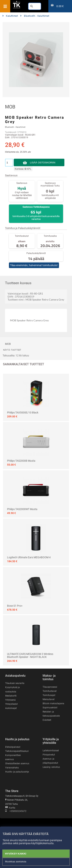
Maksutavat (49, 699)
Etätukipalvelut (13, 747)
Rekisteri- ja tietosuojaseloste (51, 714)
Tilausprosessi (50, 687)
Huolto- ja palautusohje (17, 772)
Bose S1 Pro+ (15, 606)
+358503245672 (16, 811)
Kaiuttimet (10, 16)
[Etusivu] (17, 8)
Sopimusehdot (50, 708)
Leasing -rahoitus (51, 767)
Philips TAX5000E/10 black (23, 413)
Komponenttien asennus (13, 757)
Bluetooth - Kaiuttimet (35, 16)
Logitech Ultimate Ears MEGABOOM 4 (29, 557)
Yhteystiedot (11, 704)
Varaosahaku (12, 768)
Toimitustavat (50, 691)
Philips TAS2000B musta (21, 461)
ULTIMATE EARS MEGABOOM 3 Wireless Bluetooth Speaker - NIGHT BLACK (30, 655)
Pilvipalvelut (49, 755)
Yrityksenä (10, 700)
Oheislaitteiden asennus (17, 764)
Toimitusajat (49, 695)
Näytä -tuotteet (12, 350)
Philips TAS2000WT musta (22, 509)
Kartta (10, 808)
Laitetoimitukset (51, 751)
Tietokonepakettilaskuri (17, 751)
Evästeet (47, 720)
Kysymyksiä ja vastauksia (12, 689)
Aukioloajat (11, 708)
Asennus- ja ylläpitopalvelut (50, 761)
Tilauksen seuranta (15, 683)
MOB (10, 107)
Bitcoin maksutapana (53, 703)
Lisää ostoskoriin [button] (43, 163)
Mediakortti (11, 696)
